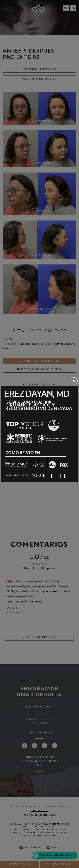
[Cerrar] (74, 381)
